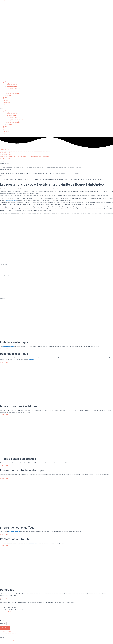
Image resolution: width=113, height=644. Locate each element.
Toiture (5, 97)
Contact (5, 104)
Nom (1, 620)
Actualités (6, 101)
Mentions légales (7, 631)
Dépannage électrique (12, 86)
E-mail (2, 624)
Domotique (9, 95)
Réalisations (6, 99)
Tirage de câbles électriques (13, 88)
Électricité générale (8, 83)
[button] (56, 108)
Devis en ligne (6, 102)
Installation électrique (11, 85)
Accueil (5, 81)
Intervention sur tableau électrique (14, 90)
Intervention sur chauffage (13, 92)
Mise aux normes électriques (13, 94)
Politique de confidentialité (9, 633)
